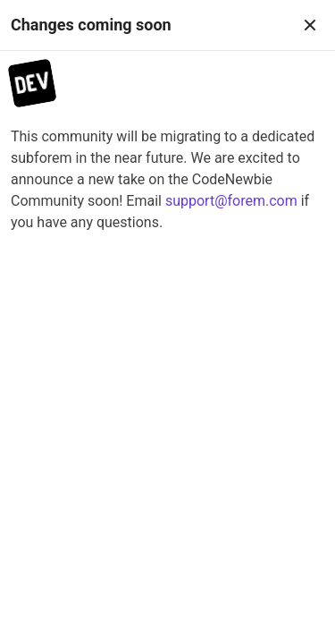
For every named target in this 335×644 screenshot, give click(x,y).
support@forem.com (231, 201)
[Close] (310, 25)
